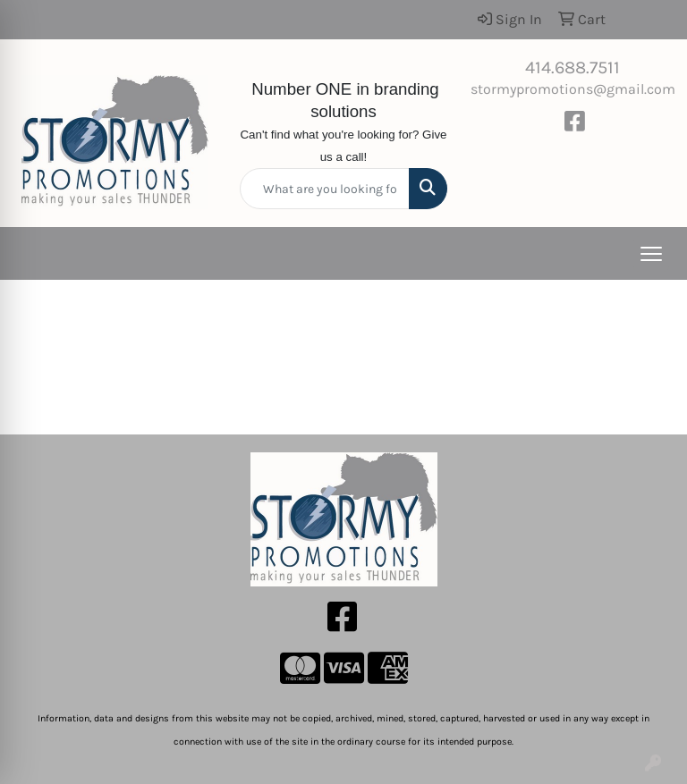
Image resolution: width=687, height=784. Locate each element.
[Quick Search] (325, 189)
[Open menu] (651, 254)
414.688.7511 (572, 67)
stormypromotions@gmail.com (573, 89)
